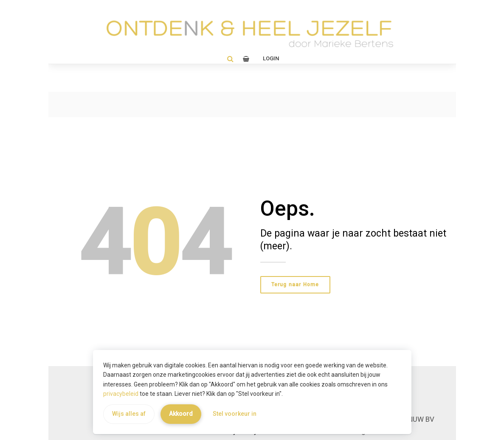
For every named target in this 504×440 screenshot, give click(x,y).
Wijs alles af (129, 414)
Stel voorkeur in (235, 414)
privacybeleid (121, 394)
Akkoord (181, 414)
